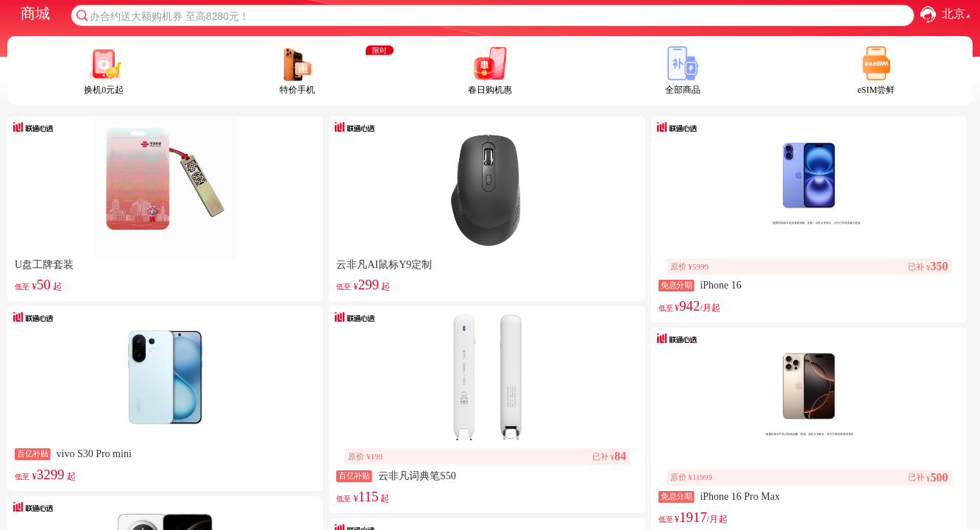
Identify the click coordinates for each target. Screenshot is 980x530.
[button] (928, 14)
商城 (35, 13)
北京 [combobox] (958, 14)
